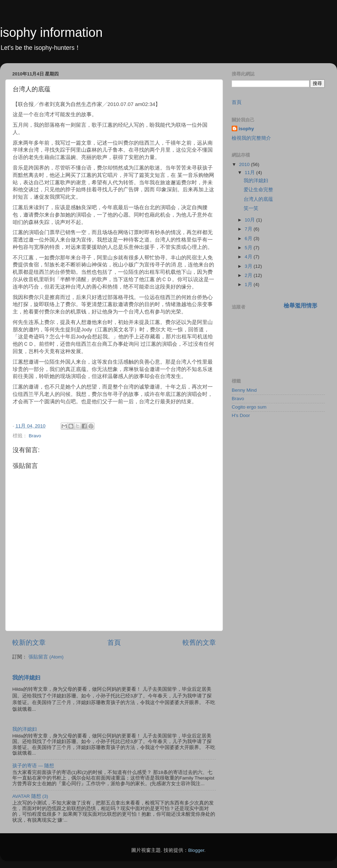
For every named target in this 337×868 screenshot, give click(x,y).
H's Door (241, 415)
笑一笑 (251, 208)
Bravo (35, 436)
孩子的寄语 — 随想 (33, 766)
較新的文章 (29, 642)
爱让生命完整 (258, 190)
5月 (249, 248)
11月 (250, 173)
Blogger (196, 850)
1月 (249, 284)
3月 (249, 266)
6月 (249, 238)
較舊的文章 (199, 642)
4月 (249, 257)
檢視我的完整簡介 (251, 138)
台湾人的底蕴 (258, 199)
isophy (246, 129)
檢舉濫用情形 (300, 306)
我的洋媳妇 (26, 678)
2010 (245, 164)
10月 (250, 220)
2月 (249, 275)
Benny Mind (244, 390)
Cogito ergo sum (249, 407)
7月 (249, 229)
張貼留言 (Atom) (46, 657)
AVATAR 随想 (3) (30, 796)
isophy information (51, 32)
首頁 (114, 642)
